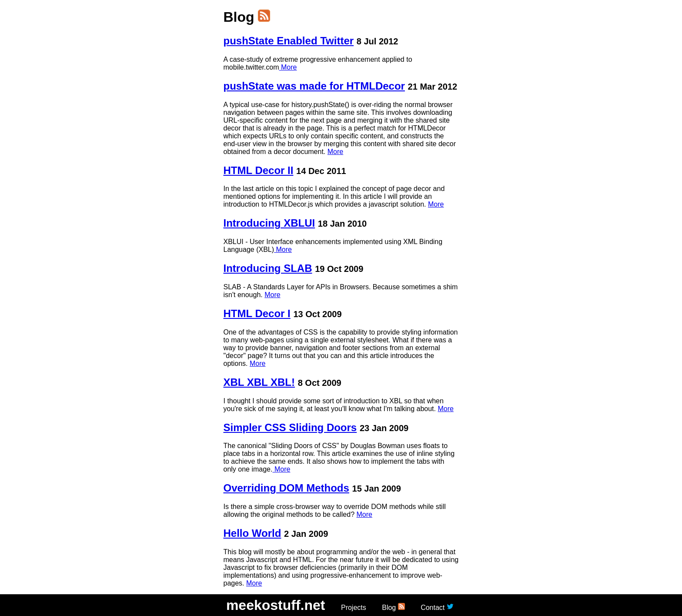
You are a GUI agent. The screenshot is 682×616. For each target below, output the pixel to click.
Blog (389, 608)
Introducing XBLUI (269, 223)
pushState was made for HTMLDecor (314, 86)
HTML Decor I (257, 313)
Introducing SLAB (268, 268)
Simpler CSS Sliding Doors (290, 427)
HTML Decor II (259, 170)
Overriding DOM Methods (286, 488)
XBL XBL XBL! (259, 382)
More (288, 67)
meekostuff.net (276, 605)
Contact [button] (433, 608)
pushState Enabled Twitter (289, 41)
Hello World (252, 533)
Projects (354, 608)
